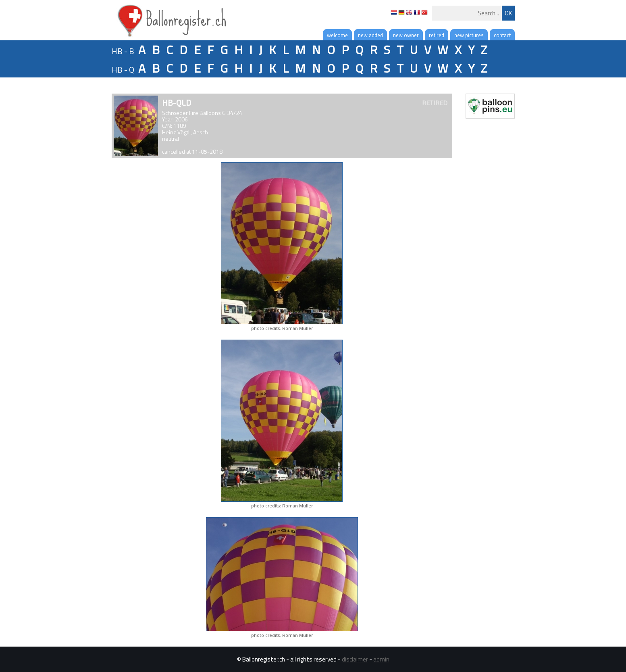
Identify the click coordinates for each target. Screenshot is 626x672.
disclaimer (355, 659)
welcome (337, 35)
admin (381, 659)
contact (502, 35)
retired (437, 35)
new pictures (469, 35)
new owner (406, 35)
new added (370, 35)
